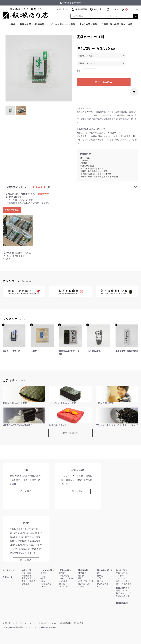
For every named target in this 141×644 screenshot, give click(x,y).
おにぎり (63, 581)
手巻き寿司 (64, 576)
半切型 (43, 573)
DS (98, 573)
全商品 (12, 24)
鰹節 (80, 578)
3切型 (43, 576)
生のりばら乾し (123, 570)
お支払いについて (124, 593)
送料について (122, 591)
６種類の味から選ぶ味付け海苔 (117, 24)
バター (81, 586)
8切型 (109, 174)
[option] (39, 68)
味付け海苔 (83, 570)
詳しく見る (26, 491)
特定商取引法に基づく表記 (72, 623)
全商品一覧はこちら (70, 433)
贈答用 (62, 573)
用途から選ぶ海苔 (88, 24)
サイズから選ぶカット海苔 (62, 24)
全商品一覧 (8, 577)
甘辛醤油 (114, 177)
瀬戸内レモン (84, 584)
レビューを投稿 (12, 210)
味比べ (100, 581)
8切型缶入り (46, 584)
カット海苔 (85, 158)
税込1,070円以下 (88, 166)
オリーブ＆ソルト (86, 581)
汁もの (62, 584)
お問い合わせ (9, 623)
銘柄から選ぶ (27, 570)
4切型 (43, 578)
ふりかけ (120, 576)
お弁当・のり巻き (67, 578)
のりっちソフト (123, 581)
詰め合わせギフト (105, 570)
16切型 (44, 586)
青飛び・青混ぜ (28, 581)
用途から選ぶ (65, 570)
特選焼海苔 (26, 576)
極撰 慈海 (26, 573)
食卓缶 (100, 576)
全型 (99, 578)
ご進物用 (84, 160)
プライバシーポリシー (28, 623)
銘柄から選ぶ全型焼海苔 (32, 24)
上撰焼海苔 (26, 578)
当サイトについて (49, 623)
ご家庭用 (84, 163)
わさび (81, 576)
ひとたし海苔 (103, 584)
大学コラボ (121, 578)
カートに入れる (104, 82)
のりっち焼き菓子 (124, 584)
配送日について (123, 596)
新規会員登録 (122, 603)
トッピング (64, 586)
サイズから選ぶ (47, 570)
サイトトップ (9, 570)
